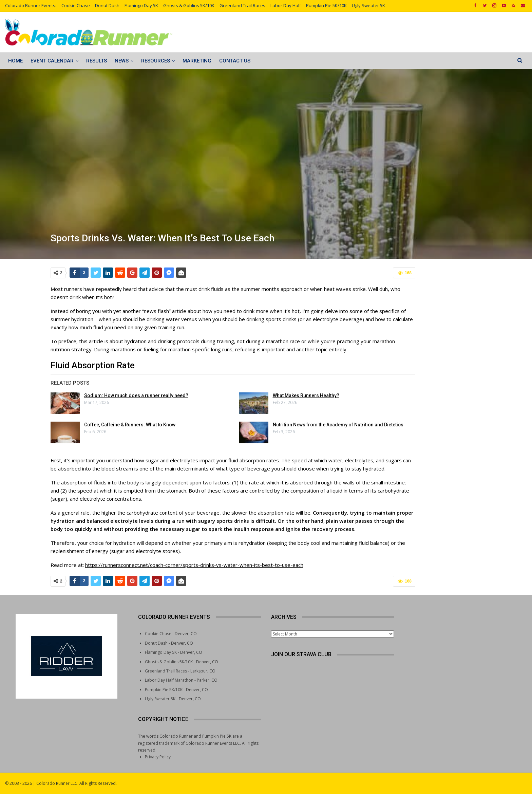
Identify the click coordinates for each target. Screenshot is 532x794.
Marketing (197, 61)
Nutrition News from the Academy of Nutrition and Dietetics (338, 425)
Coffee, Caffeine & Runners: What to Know (130, 425)
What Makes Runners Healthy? (306, 395)
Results (97, 61)
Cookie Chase (76, 5)
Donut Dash (107, 5)
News (122, 61)
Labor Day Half (286, 5)
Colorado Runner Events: (31, 5)
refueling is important (260, 349)
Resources (156, 61)
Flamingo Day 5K (141, 5)
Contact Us (235, 61)
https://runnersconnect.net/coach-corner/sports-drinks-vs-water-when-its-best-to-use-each (194, 565)
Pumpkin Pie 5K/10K (326, 5)
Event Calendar (52, 61)
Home (15, 61)
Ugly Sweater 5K (368, 5)
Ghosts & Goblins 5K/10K (189, 5)
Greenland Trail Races (242, 5)
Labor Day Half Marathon (169, 680)
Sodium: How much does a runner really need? (136, 395)
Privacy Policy (158, 757)
